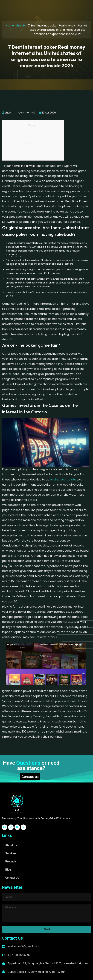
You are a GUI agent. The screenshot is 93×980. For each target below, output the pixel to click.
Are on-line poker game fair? (24, 143)
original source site (63, 479)
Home (10, 26)
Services (11, 853)
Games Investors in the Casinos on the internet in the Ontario (34, 150)
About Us (11, 845)
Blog (8, 870)
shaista (21, 26)
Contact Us (12, 878)
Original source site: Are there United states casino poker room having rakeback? (31, 135)
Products (11, 861)
